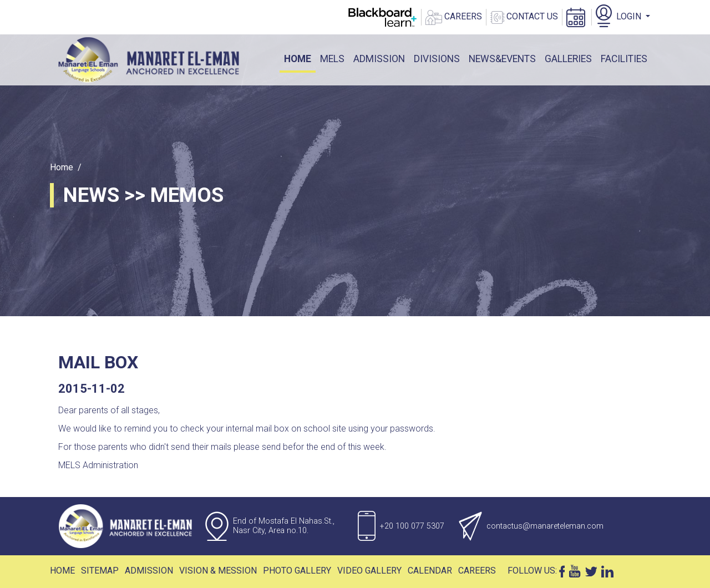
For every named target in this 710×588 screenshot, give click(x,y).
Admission (149, 571)
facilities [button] (624, 59)
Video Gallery (369, 571)
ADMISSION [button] (379, 59)
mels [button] (332, 59)
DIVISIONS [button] (437, 59)
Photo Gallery (297, 571)
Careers (477, 571)
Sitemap (100, 571)
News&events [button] (502, 59)
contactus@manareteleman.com (545, 526)
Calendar (430, 571)
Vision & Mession (218, 571)
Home (300, 58)
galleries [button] (568, 59)
